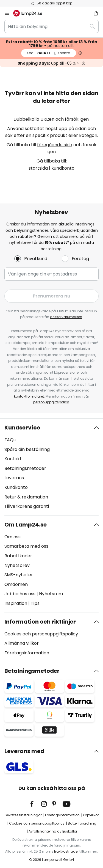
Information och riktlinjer (40, 622)
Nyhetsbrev (17, 565)
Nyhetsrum (51, 594)
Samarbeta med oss (26, 546)
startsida (38, 168)
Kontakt (13, 459)
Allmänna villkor (22, 643)
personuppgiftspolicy (51, 402)
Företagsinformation (27, 653)
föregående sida (55, 145)
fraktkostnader (66, 851)
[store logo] (31, 13)
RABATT (49, 53)
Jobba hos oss (20, 594)
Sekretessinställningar (23, 815)
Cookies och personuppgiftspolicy (41, 634)
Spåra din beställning (27, 449)
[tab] (51, 467)
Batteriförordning (82, 823)
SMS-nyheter (19, 575)
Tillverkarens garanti (27, 506)
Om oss (12, 537)
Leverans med (24, 751)
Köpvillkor (91, 815)
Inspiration (16, 603)
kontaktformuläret (29, 396)
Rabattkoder (18, 556)
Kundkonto (16, 487)
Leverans (14, 478)
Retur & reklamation (26, 497)
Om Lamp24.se (26, 525)
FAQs (10, 440)
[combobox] (51, 26)
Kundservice (22, 428)
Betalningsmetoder (25, 468)
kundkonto (63, 168)
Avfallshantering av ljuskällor (53, 831)
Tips (35, 603)
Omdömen (16, 584)
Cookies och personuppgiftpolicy (37, 823)
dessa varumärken (66, 317)
